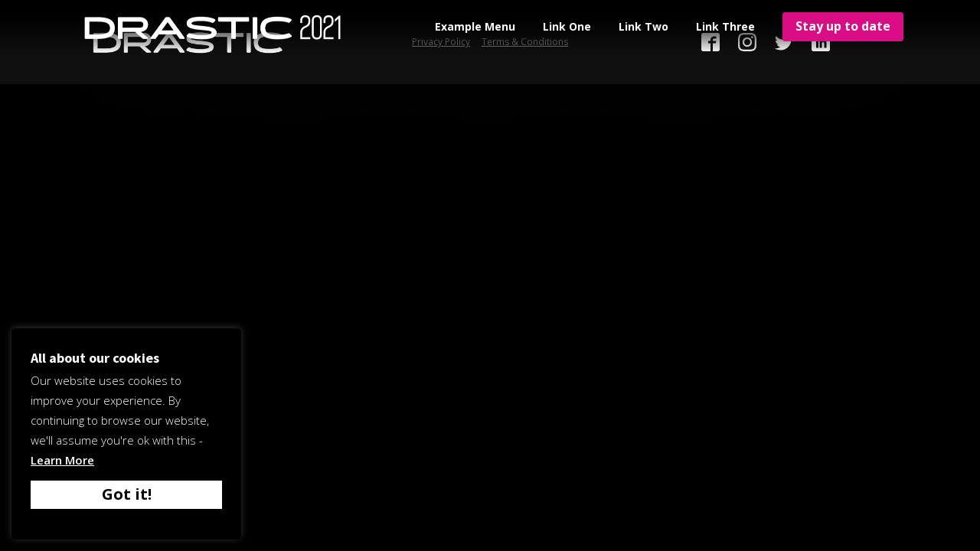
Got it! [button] (127, 494)
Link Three (725, 26)
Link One (567, 26)
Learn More (62, 460)
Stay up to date (843, 26)
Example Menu (475, 26)
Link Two (644, 26)
